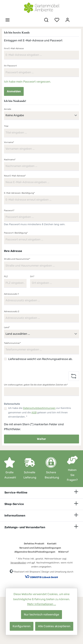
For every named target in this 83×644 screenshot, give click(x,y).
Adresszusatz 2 (12, 311)
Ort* (32, 276)
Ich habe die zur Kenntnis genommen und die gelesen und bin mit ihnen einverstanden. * (40, 412)
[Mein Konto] (68, 20)
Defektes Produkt (34, 544)
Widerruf (63, 552)
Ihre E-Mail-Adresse (14, 48)
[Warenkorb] (76, 18)
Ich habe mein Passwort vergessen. (27, 82)
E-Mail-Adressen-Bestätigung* (19, 193)
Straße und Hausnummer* (17, 259)
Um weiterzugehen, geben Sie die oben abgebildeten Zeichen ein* (36, 385)
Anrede (8, 109)
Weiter (41, 439)
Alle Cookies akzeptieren (54, 626)
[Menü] (8, 20)
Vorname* (9, 142)
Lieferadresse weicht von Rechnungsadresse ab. (40, 359)
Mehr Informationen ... (42, 604)
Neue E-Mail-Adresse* (15, 176)
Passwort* (9, 210)
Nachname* (10, 160)
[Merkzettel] (57, 20)
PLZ (6, 276)
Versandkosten (18, 563)
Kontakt (52, 544)
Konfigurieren (22, 626)
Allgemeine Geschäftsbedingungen (35, 552)
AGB (34, 413)
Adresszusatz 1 (11, 294)
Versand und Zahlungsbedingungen (40, 548)
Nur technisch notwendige (41, 614)
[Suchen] (46, 20)
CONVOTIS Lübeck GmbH (44, 577)
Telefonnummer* (12, 343)
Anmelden (14, 91)
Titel (6, 126)
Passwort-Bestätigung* (16, 233)
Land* (7, 327)
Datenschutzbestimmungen (39, 408)
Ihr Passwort (10, 66)
